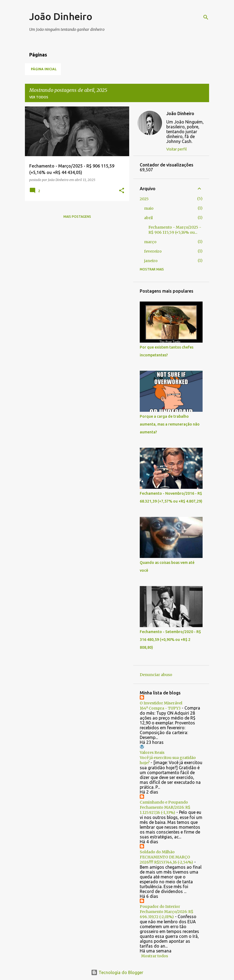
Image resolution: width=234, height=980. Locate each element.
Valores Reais (152, 752)
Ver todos (39, 97)
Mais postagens (77, 217)
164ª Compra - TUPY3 (160, 708)
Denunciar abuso (156, 675)
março (150, 242)
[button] (122, 191)
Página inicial (44, 69)
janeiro (151, 261)
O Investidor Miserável (161, 703)
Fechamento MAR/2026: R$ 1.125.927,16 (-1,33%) (165, 810)
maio (149, 208)
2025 (144, 199)
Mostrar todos (155, 956)
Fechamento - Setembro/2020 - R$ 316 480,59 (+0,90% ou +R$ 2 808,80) (170, 640)
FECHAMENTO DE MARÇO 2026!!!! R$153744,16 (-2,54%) (166, 860)
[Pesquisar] (206, 17)
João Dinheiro (61, 16)
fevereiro (153, 251)
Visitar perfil (177, 149)
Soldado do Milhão (157, 852)
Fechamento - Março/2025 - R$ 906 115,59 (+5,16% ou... (175, 230)
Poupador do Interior (160, 907)
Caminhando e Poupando (164, 802)
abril (148, 218)
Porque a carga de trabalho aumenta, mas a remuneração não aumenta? (170, 424)
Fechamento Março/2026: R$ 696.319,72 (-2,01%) (167, 914)
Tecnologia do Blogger (117, 972)
